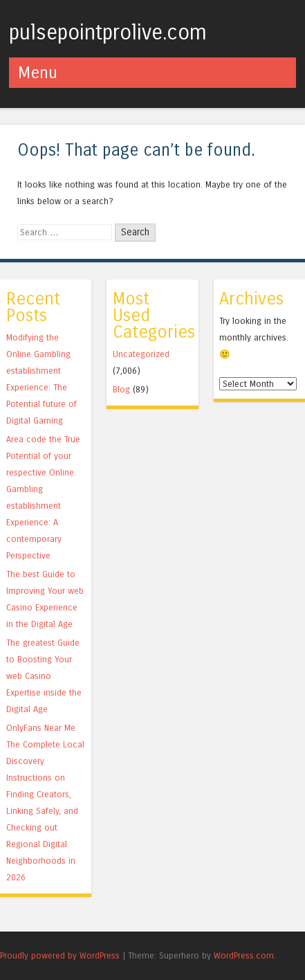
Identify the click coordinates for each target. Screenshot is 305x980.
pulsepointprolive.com (108, 33)
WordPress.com (244, 955)
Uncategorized (141, 354)
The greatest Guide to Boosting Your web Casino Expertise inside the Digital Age (44, 676)
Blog (121, 389)
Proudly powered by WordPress (60, 955)
